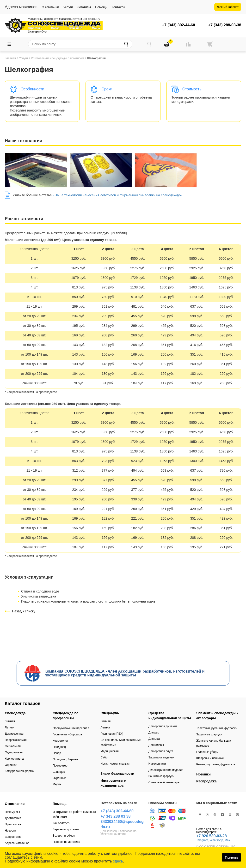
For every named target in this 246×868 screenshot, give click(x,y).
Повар (57, 753)
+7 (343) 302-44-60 (179, 25)
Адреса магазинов (17, 843)
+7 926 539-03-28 (212, 836)
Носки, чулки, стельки (115, 764)
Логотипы (84, 7)
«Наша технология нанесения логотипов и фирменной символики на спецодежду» (117, 195)
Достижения (13, 818)
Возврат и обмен (64, 836)
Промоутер (60, 766)
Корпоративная (15, 759)
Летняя (9, 727)
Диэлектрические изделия (166, 770)
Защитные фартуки (161, 776)
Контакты (118, 7)
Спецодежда (15, 713)
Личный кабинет (228, 7)
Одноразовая (14, 752)
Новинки (203, 774)
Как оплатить (61, 823)
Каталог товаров (23, 704)
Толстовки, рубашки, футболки (217, 728)
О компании (50, 7)
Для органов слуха (161, 751)
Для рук (154, 733)
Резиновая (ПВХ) (112, 734)
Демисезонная (15, 734)
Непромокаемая (16, 740)
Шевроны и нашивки (210, 758)
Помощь (101, 7)
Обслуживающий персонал (71, 728)
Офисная (11, 765)
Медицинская (110, 751)
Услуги (68, 7)
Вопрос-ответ (14, 837)
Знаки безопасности (117, 774)
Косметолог (60, 741)
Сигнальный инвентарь (164, 782)
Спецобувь (110, 713)
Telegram (202, 840)
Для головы (156, 745)
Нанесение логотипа (66, 842)
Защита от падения (161, 757)
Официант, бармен (65, 759)
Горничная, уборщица (67, 734)
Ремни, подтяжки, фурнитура (216, 764)
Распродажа (206, 781)
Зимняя (10, 721)
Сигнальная (13, 746)
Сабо (104, 757)
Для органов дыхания (163, 726)
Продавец (59, 747)
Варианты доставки (66, 829)
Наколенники (157, 764)
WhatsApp (216, 840)
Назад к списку (24, 611)
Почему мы (12, 812)
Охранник (59, 778)
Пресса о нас (14, 824)
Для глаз (154, 739)
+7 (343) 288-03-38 (225, 25)
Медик (57, 784)
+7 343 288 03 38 (116, 816)
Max (227, 840)
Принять (231, 857)
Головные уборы (207, 752)
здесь (118, 861)
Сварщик (59, 772)
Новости (10, 831)
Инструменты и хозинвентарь (114, 783)
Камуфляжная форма (19, 771)
